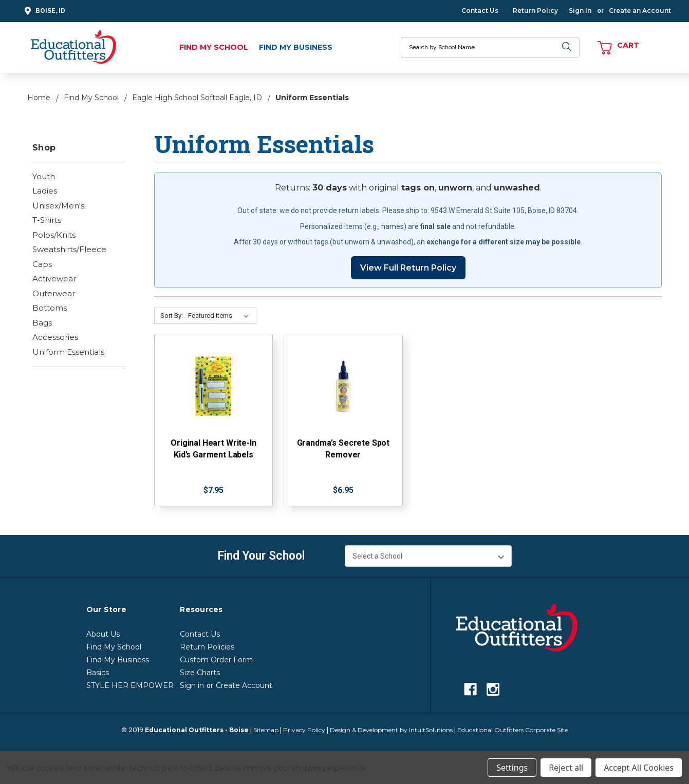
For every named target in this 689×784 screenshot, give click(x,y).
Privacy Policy (304, 730)
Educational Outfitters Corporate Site (513, 730)
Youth (44, 176)
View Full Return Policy (408, 268)
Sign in (192, 685)
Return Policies (207, 647)
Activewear (54, 279)
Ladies (45, 191)
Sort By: (172, 315)
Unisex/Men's (58, 206)
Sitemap (266, 730)
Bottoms (50, 308)
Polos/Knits (54, 235)
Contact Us (480, 11)
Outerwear (54, 293)
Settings (512, 768)
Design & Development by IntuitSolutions (391, 730)
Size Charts (200, 673)
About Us (103, 634)
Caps (42, 264)
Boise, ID (43, 11)
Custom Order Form (216, 660)
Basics (98, 673)
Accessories (55, 337)
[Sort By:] (220, 316)
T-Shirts (47, 220)
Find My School (214, 47)
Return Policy (535, 11)
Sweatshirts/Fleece (69, 249)
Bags (42, 323)
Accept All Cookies (639, 768)
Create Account (244, 685)
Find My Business (296, 47)
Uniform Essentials (68, 352)
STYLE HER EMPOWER (130, 685)
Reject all (566, 768)
